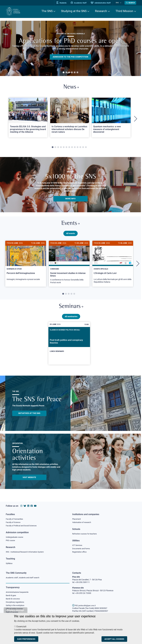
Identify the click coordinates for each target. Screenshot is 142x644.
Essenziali (21, 627)
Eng (118, 3)
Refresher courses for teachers (85, 533)
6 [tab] (77, 73)
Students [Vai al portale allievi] (63, 3)
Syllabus (9, 563)
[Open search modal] (130, 3)
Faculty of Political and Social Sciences (22, 525)
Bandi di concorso (14, 599)
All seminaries (71, 319)
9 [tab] (75, 148)
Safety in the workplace (16, 606)
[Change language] (121, 3)
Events (70, 225)
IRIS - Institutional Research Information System (26, 552)
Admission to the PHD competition (70, 57)
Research (101, 11)
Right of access (12, 613)
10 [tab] (78, 148)
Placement (77, 518)
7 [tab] (69, 148)
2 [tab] (66, 73)
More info (70, 199)
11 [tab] (80, 148)
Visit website (29, 479)
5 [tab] (75, 73)
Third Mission (124, 11)
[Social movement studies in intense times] (69, 265)
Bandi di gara (12, 596)
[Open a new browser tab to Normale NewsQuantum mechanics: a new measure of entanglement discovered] (111, 118)
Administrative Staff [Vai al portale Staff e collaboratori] (103, 3)
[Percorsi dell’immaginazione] (26, 264)
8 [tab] (72, 148)
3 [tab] (69, 73)
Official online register (15, 609)
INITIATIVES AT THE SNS (29, 415)
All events (71, 235)
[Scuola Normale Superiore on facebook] (32, 505)
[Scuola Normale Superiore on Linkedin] (28, 505)
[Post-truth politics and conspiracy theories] (69, 345)
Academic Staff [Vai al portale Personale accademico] (81, 3)
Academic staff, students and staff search (24, 578)
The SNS (47, 11)
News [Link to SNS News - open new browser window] (71, 88)
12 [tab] (83, 148)
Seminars (71, 308)
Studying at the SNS (74, 11)
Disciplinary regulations (16, 602)
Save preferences (26, 639)
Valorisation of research (83, 522)
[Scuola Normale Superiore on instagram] (21, 505)
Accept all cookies (114, 639)
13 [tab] (86, 148)
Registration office (80, 552)
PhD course (11, 540)
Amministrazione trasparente (18, 592)
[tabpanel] (70, 48)
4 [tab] (72, 73)
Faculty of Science (14, 522)
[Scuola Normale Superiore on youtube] (35, 505)
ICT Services (77, 545)
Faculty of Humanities (15, 518)
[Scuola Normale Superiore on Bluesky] (25, 505)
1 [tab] (64, 73)
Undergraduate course (15, 537)
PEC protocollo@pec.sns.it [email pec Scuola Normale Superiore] (85, 605)
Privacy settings (16, 610)
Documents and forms (82, 548)
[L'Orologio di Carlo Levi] (113, 265)
